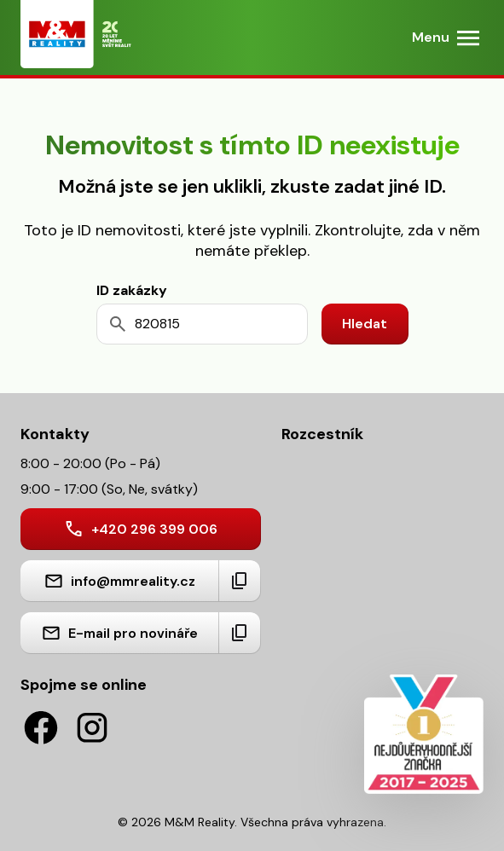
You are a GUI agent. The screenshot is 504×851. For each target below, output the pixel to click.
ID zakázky (132, 290)
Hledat (365, 324)
